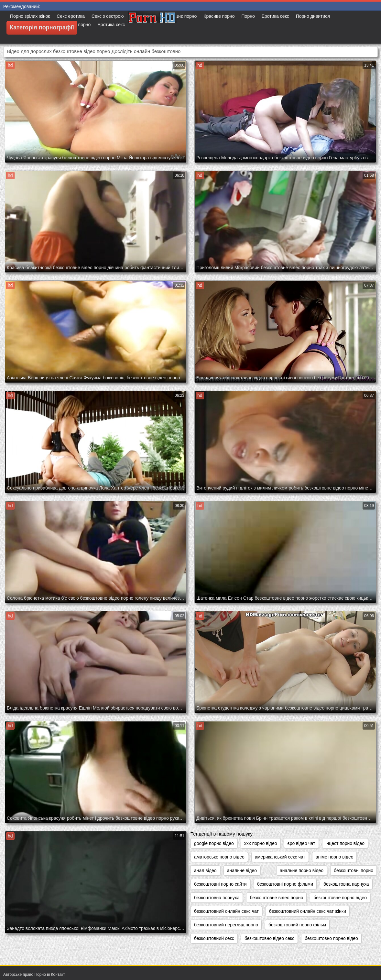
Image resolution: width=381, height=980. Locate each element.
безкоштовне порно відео (340, 898)
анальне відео (242, 870)
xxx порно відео (261, 843)
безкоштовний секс (214, 938)
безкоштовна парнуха (346, 884)
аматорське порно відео (219, 857)
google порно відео (214, 843)
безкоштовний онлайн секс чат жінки (308, 911)
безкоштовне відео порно (276, 898)
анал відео (205, 870)
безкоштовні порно (354, 870)
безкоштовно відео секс (269, 938)
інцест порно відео (345, 843)
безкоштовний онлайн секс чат (226, 911)
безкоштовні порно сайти (220, 884)
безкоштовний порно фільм (297, 925)
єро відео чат (301, 843)
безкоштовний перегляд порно (226, 925)
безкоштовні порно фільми (285, 884)
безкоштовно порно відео (331, 938)
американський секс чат (280, 857)
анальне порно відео (302, 870)
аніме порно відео (335, 857)
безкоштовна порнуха (217, 898)
